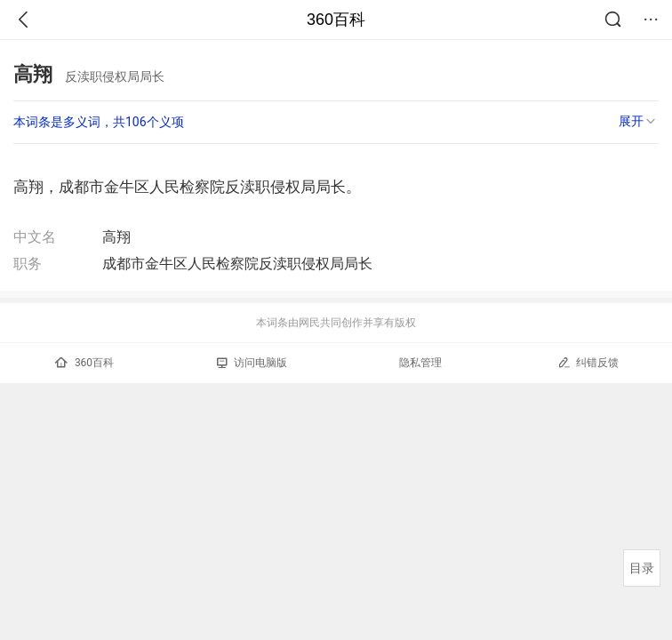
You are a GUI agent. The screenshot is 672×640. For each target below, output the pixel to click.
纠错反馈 (588, 362)
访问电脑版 (252, 363)
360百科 (336, 20)
